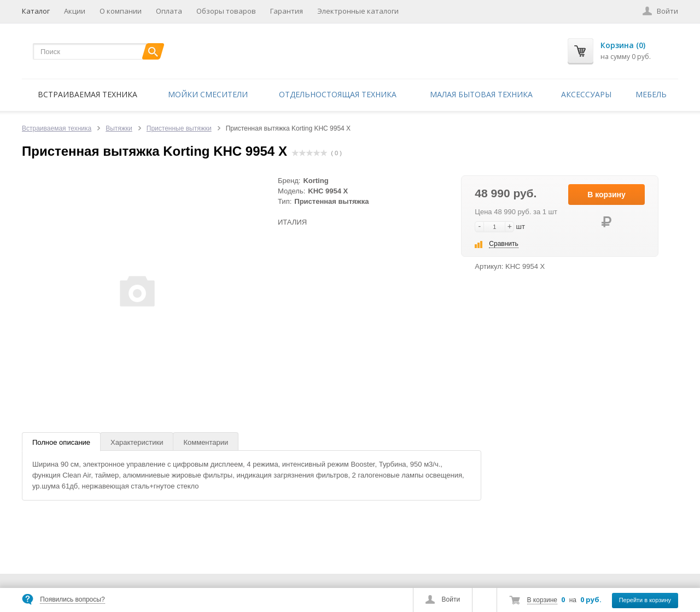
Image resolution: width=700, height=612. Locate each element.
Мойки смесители (208, 94)
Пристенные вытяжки (179, 128)
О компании (121, 11)
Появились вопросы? (72, 599)
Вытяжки (119, 128)
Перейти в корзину (645, 600)
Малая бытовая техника (481, 94)
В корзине (542, 600)
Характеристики (137, 442)
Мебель (651, 94)
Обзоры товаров (226, 11)
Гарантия (287, 11)
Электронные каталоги (358, 11)
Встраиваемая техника (87, 94)
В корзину (606, 195)
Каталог (36, 11)
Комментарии (206, 442)
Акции (75, 11)
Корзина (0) (623, 45)
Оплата (169, 11)
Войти (451, 599)
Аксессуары (586, 94)
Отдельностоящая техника (338, 94)
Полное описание (61, 442)
